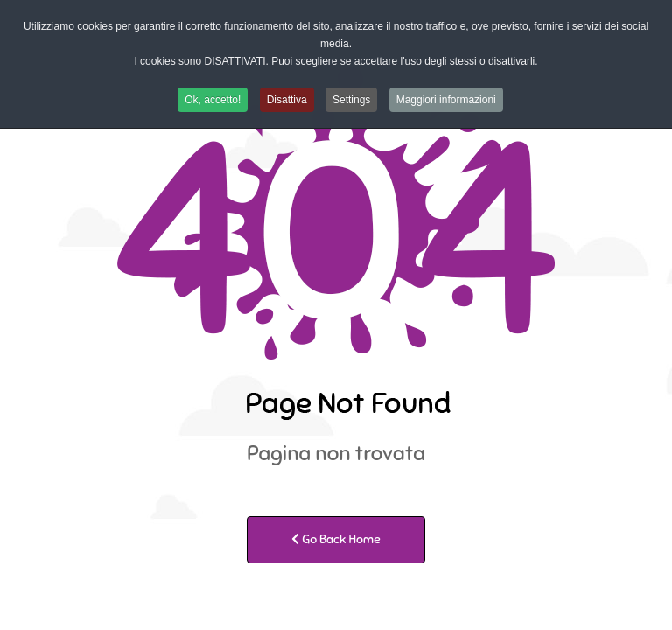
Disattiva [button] (287, 100)
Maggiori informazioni (446, 100)
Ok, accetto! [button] (213, 100)
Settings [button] (351, 100)
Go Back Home (336, 539)
